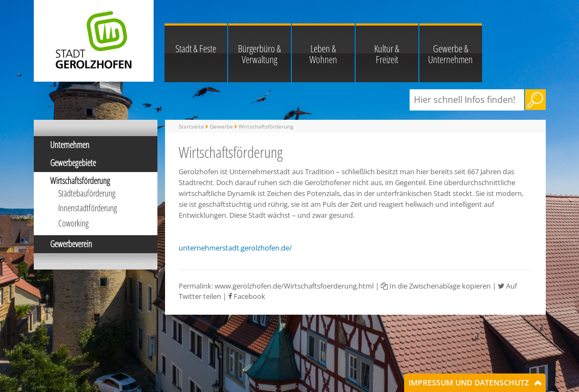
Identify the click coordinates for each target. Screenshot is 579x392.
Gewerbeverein (71, 244)
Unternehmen (70, 145)
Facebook (247, 296)
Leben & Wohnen (323, 54)
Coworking (74, 223)
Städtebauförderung (87, 193)
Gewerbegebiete (73, 163)
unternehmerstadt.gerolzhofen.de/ (235, 248)
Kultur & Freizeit (387, 54)
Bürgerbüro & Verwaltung (260, 54)
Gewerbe (221, 126)
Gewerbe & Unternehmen (450, 54)
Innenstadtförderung (88, 208)
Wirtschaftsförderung (80, 181)
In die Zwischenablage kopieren (436, 286)
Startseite (191, 126)
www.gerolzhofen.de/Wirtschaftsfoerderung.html (294, 286)
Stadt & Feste (196, 48)
